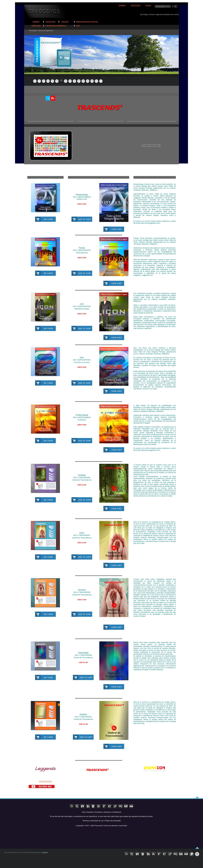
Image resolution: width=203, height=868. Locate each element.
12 (48, 81)
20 (83, 81)
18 (74, 81)
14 (57, 81)
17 (70, 81)
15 (61, 81)
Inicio (84, 812)
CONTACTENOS (136, 6)
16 (66, 81)
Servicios (107, 812)
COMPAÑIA (122, 6)
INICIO (78, 26)
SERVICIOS (65, 22)
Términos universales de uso (93, 821)
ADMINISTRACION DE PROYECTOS (87, 22)
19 (79, 81)
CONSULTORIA (36, 26)
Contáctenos (117, 812)
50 (88, 81)
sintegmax (45, 852)
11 (44, 81)
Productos (99, 812)
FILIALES (148, 6)
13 (52, 81)
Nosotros (90, 812)
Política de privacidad (113, 821)
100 (92, 81)
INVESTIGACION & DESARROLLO (56, 26)
